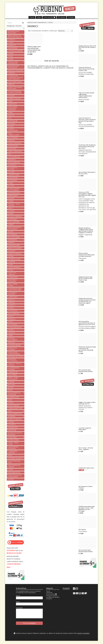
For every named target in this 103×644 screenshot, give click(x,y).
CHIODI (11, 265)
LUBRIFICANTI (13, 297)
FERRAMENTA (12, 240)
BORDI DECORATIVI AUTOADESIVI (15, 228)
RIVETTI (11, 316)
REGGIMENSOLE (14, 314)
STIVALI (11, 56)
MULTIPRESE (13, 375)
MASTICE (11, 115)
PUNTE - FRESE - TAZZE (14, 443)
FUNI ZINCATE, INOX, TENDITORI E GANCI (15, 289)
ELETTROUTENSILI (14, 237)
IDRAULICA (11, 343)
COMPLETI (12, 40)
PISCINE (11, 126)
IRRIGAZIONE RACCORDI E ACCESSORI (13, 108)
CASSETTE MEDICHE (15, 419)
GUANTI (11, 43)
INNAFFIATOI (12, 104)
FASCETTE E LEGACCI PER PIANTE (15, 88)
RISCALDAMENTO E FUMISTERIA (14, 394)
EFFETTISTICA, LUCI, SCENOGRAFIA (15, 476)
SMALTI (11, 208)
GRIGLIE (11, 403)
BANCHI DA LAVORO (15, 248)
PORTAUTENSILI (14, 440)
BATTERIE (12, 385)
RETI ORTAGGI (13, 138)
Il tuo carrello (49, 17)
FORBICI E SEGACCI (15, 99)
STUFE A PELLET (14, 406)
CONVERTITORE (14, 175)
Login (39, 17)
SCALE (10, 411)
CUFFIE (11, 470)
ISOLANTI (11, 198)
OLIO (10, 118)
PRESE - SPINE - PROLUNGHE (13, 378)
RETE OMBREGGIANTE (14, 134)
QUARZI (11, 214)
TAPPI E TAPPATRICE (15, 151)
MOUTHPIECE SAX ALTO (14, 462)
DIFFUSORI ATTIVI (14, 472)
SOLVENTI (12, 211)
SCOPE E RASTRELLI (15, 143)
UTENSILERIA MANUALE (13, 452)
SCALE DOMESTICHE (15, 414)
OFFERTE (11, 479)
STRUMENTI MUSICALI (15, 458)
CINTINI (11, 270)
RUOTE (11, 322)
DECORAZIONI (13, 178)
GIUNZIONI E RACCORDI (12, 294)
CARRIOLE (12, 73)
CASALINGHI (12, 160)
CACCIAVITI (12, 251)
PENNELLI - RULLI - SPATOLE (14, 205)
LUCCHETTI (12, 425)
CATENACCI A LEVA (14, 259)
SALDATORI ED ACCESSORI (13, 448)
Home (32, 17)
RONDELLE (12, 319)
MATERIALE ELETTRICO (15, 357)
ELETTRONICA (12, 234)
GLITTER (11, 186)
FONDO (11, 183)
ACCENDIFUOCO (14, 397)
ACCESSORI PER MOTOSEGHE (14, 67)
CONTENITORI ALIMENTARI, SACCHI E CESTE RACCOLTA (16, 77)
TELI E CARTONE (14, 222)
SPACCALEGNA (13, 146)
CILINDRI (11, 422)
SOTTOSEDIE (13, 324)
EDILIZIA (10, 232)
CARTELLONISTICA (14, 162)
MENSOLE (12, 303)
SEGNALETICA (13, 427)
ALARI (10, 400)
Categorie (49, 593)
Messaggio (19, 608)
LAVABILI (11, 201)
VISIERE (11, 59)
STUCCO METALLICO (15, 327)
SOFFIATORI (12, 149)
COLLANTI (11, 172)
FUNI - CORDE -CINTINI (13, 285)
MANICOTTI (12, 45)
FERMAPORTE (13, 277)
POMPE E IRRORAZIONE (13, 130)
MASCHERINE (13, 48)
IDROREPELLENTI (14, 193)
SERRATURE (12, 430)
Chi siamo (62, 17)
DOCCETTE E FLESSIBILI (12, 349)
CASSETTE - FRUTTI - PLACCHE (15, 364)
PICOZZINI (12, 124)
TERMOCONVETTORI (15, 408)
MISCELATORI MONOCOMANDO (14, 353)
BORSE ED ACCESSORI (16, 70)
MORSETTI (12, 305)
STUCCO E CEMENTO (15, 216)
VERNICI (11, 225)
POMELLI (11, 308)
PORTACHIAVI (13, 311)
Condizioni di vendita (53, 597)
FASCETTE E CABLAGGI (12, 274)
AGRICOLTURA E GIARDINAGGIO (37, 23)
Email (18, 602)
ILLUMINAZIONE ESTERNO (14, 369)
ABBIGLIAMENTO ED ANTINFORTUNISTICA (15, 36)
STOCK (10, 456)
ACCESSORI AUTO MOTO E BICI (13, 32)
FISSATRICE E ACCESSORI (13, 281)
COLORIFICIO (12, 165)
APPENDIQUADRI (14, 245)
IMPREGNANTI (13, 196)
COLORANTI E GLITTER (13, 169)
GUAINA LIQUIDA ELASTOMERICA (14, 189)
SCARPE (11, 54)
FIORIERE (11, 96)
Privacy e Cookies (52, 596)
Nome (18, 596)
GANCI (10, 101)
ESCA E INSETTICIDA (15, 82)
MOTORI (10, 387)
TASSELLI (11, 330)
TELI (10, 154)
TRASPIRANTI (13, 219)
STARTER (11, 382)
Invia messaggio (29, 623)
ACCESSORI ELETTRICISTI (13, 360)
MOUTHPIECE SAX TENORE (14, 466)
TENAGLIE (12, 333)
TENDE (11, 335)
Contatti (71, 17)
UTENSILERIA (12, 437)
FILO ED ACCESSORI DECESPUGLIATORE (15, 92)
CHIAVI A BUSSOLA (14, 267)
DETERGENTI (13, 180)
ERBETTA (11, 85)
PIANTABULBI (13, 121)
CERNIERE (12, 262)
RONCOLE (12, 140)
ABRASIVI (11, 243)
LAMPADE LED (13, 372)
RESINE (10, 390)
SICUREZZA (11, 416)
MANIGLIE (11, 300)
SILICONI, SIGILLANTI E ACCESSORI (15, 434)
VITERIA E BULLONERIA (13, 339)
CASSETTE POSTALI (15, 254)
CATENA (11, 256)
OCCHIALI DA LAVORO (15, 51)
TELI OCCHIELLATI (14, 157)
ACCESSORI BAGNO (15, 345)
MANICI (51, 23)
